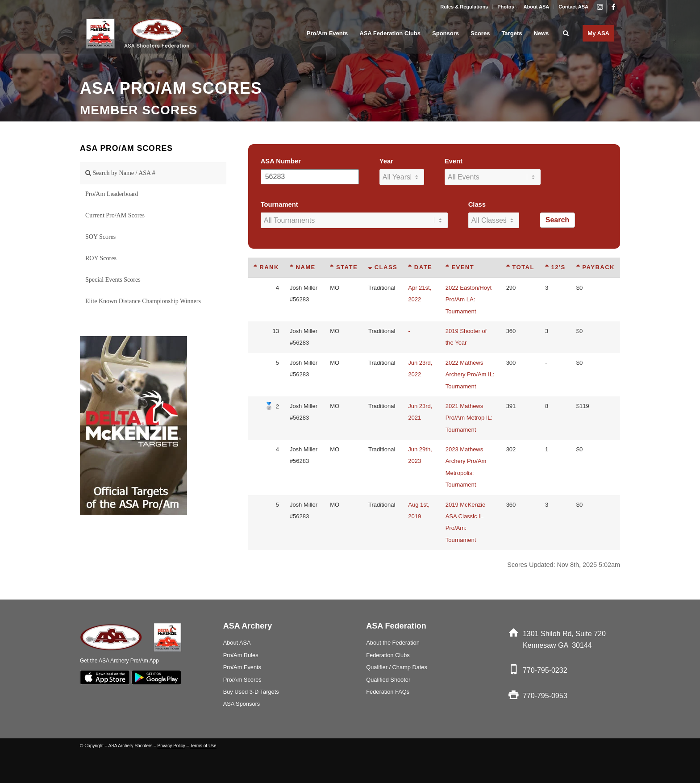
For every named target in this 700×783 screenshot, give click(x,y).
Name (303, 267)
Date (420, 267)
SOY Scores (100, 237)
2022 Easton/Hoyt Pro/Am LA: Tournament (469, 300)
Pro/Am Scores (242, 680)
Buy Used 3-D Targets (251, 692)
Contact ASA (573, 7)
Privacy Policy (171, 746)
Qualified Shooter (388, 680)
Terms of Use (203, 746)
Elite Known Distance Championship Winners (143, 301)
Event (454, 161)
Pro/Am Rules (241, 655)
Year (386, 161)
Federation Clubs (388, 655)
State (344, 267)
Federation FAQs (388, 692)
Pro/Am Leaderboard (112, 194)
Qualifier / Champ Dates (397, 667)
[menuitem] (464, 7)
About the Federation (393, 643)
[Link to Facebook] (613, 7)
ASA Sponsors (242, 704)
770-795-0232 (545, 670)
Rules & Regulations (464, 7)
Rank (266, 267)
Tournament (279, 204)
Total (520, 267)
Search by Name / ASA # (120, 173)
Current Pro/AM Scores (115, 215)
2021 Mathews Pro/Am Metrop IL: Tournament (469, 418)
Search (557, 220)
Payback (596, 267)
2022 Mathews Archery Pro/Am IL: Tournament (470, 375)
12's (555, 267)
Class (477, 204)
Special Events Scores (113, 280)
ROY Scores (101, 258)
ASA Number (281, 161)
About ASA (537, 7)
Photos (506, 7)
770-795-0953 (545, 696)
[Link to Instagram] (600, 7)
